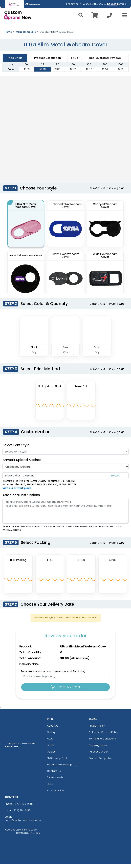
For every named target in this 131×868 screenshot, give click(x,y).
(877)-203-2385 (24, 808)
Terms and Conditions (102, 743)
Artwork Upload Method (22, 464)
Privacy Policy (97, 730)
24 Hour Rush (55, 782)
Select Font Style (16, 449)
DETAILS (122, 4)
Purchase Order (98, 756)
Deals (50, 749)
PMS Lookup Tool (57, 762)
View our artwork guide (17, 492)
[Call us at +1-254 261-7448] (109, 16)
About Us (53, 730)
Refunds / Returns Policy (104, 736)
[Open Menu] (124, 15)
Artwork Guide (55, 794)
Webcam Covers (26, 36)
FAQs (50, 743)
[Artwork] (65, 471)
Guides (51, 756)
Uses (50, 788)
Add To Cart (66, 691)
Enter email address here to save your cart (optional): (54, 675)
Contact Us (54, 775)
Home (8, 36)
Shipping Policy (98, 749)
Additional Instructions (21, 499)
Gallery (51, 736)
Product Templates (101, 762)
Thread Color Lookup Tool (62, 769)
